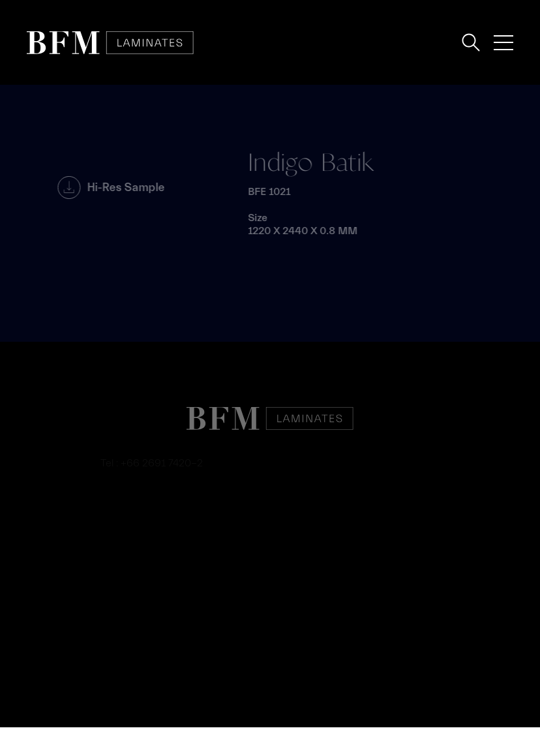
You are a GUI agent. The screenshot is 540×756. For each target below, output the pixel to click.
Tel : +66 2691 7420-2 (152, 463)
